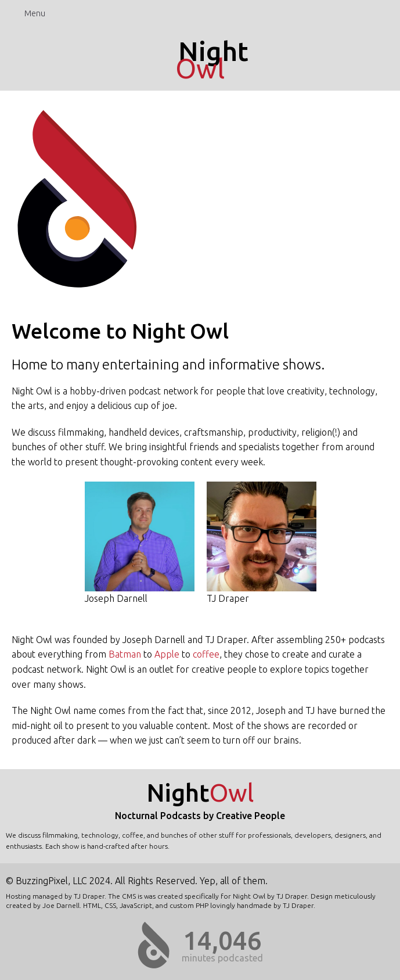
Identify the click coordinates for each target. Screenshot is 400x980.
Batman (125, 654)
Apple (167, 654)
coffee (206, 654)
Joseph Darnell (140, 543)
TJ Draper (262, 543)
